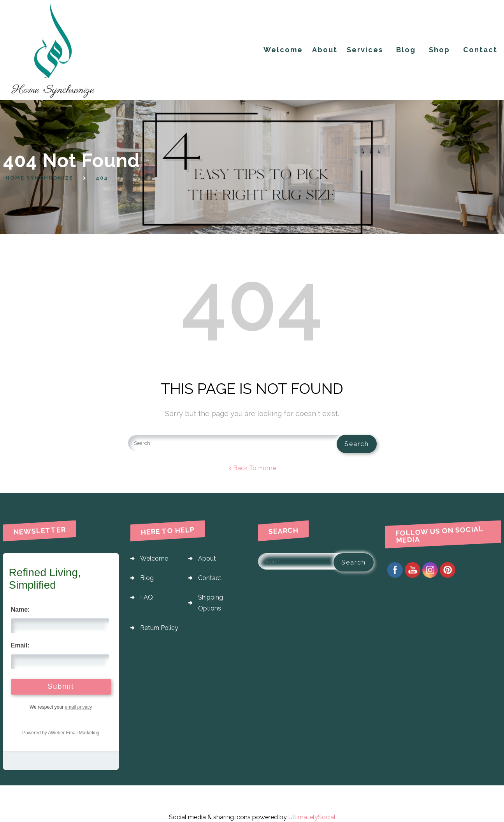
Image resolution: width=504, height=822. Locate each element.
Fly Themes (483, 798)
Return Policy (159, 627)
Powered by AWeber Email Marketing (61, 732)
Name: (20, 609)
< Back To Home (252, 467)
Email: (20, 645)
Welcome (154, 558)
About (207, 558)
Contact (210, 577)
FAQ (147, 597)
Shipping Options (211, 602)
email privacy (78, 706)
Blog (147, 577)
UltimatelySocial (312, 816)
